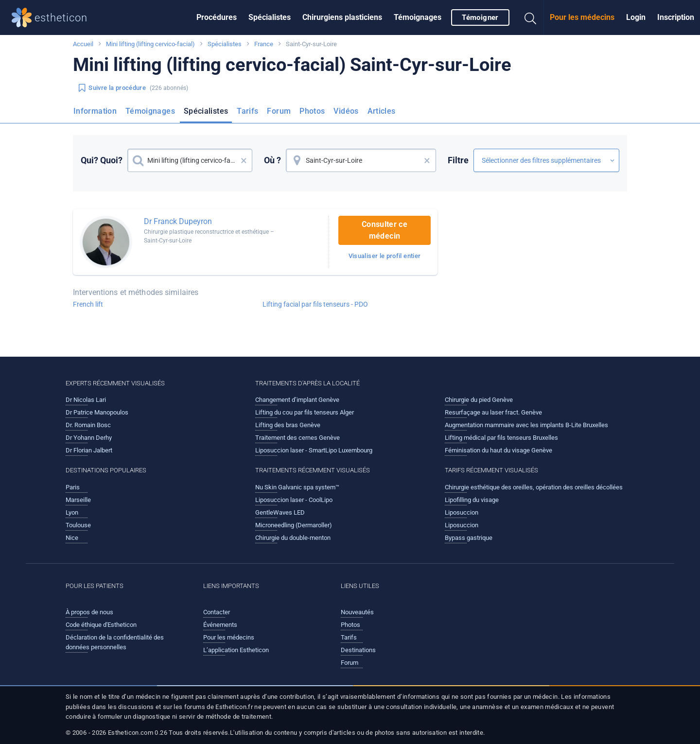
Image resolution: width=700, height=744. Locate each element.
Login (636, 17)
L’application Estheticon (236, 650)
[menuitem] (217, 17)
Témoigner (480, 17)
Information (95, 111)
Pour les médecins (582, 17)
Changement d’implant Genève (297, 400)
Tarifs (247, 111)
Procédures (217, 17)
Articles (382, 111)
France (264, 44)
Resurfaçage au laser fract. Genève (493, 412)
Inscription (676, 17)
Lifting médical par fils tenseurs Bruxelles (501, 438)
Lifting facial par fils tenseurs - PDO (315, 304)
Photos (312, 111)
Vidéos (346, 111)
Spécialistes (270, 17)
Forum (279, 111)
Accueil (83, 44)
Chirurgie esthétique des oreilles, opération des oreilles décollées (534, 487)
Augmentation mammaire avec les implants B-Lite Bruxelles (526, 425)
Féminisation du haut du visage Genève (499, 450)
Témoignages (418, 17)
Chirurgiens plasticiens (342, 17)
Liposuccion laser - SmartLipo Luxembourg (314, 450)
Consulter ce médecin (385, 230)
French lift (88, 304)
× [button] (244, 160)
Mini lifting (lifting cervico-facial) (150, 44)
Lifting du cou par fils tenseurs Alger (305, 412)
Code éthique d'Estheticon (101, 625)
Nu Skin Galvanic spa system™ (297, 487)
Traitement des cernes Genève (297, 438)
